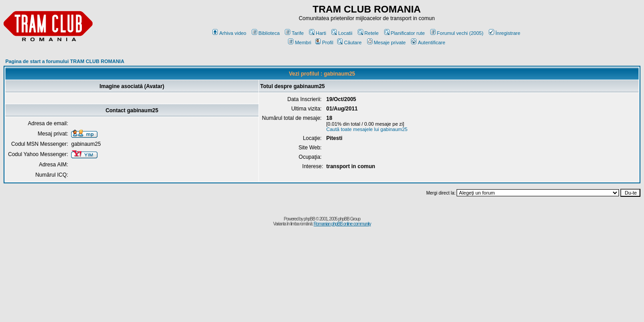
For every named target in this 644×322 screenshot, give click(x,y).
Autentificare (428, 42)
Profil (324, 42)
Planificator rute (405, 33)
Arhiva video (229, 33)
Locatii (342, 33)
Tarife (294, 33)
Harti (318, 33)
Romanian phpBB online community (342, 224)
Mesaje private (387, 42)
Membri (300, 42)
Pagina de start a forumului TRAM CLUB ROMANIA (65, 61)
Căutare (349, 42)
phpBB (309, 219)
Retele (368, 33)
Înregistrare (505, 33)
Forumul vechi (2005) (457, 33)
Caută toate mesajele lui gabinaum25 (367, 129)
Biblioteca (266, 33)
